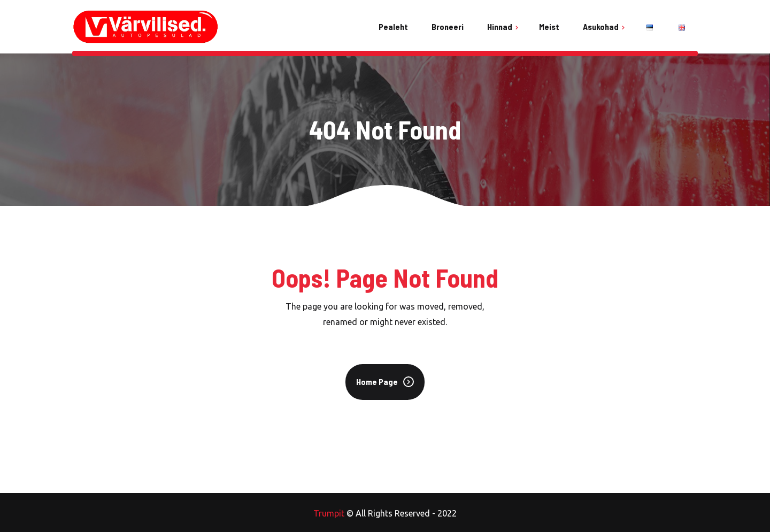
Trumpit (329, 513)
